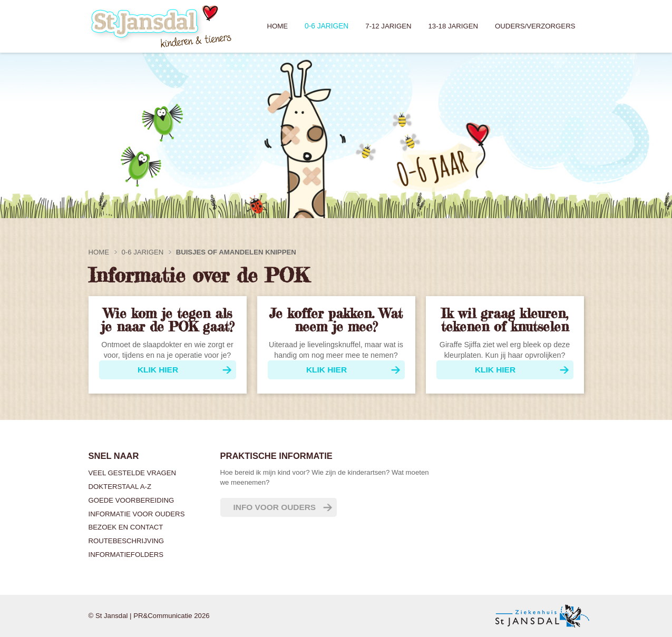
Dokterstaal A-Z (120, 487)
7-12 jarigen (388, 26)
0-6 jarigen (327, 26)
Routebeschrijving (126, 541)
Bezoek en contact (126, 527)
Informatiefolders (126, 555)
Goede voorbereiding (132, 500)
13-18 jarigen (454, 26)
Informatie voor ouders (137, 514)
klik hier (495, 370)
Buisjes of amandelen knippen (236, 252)
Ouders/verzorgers (535, 26)
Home (277, 26)
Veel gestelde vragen (133, 473)
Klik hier (158, 370)
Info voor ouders (275, 507)
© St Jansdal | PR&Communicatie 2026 (149, 616)
